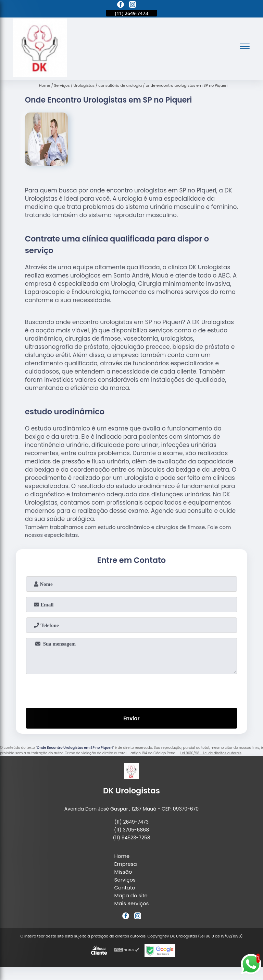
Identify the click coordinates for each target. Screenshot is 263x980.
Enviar (131, 718)
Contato (125, 888)
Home (122, 856)
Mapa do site (131, 895)
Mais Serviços (132, 903)
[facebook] (121, 5)
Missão (123, 872)
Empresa (126, 864)
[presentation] (131, 689)
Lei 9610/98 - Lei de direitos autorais (211, 753)
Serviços (125, 880)
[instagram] (133, 5)
